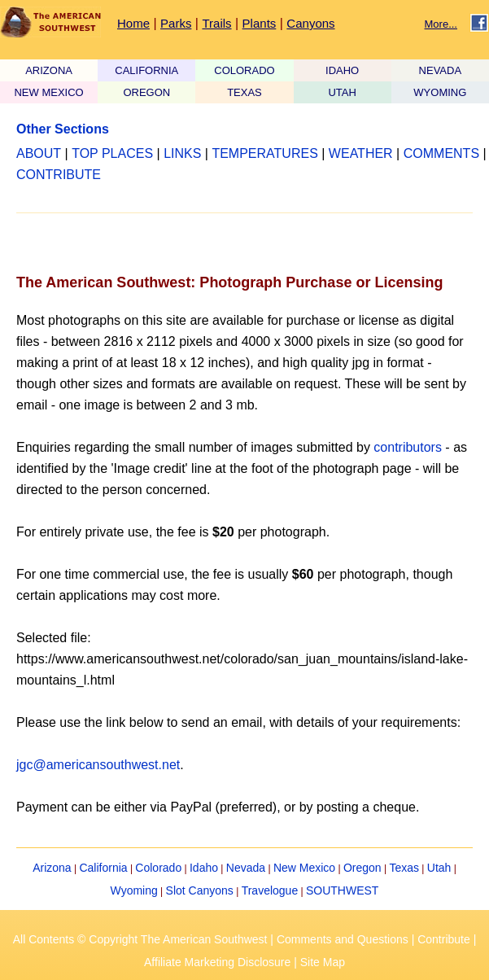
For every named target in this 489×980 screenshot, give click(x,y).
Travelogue (270, 890)
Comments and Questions (343, 939)
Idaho (204, 868)
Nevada (246, 868)
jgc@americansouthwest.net (98, 765)
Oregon (362, 868)
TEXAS (245, 92)
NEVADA (441, 70)
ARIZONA (49, 70)
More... (441, 24)
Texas (404, 868)
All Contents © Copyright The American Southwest (140, 939)
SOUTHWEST (342, 890)
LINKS (182, 153)
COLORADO (244, 70)
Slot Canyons (200, 890)
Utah (439, 868)
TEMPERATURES (264, 153)
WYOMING (440, 92)
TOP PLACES (112, 153)
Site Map (323, 962)
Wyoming (134, 890)
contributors (408, 447)
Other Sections (63, 129)
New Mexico (304, 868)
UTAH (342, 92)
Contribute (444, 939)
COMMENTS (441, 153)
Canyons (310, 23)
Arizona (52, 868)
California (103, 868)
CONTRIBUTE (59, 175)
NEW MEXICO (48, 92)
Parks (176, 23)
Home (133, 23)
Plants (260, 23)
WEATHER (361, 153)
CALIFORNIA (146, 70)
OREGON (146, 92)
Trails (216, 23)
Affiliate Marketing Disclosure (217, 962)
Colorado (158, 868)
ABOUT (39, 153)
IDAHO (342, 70)
